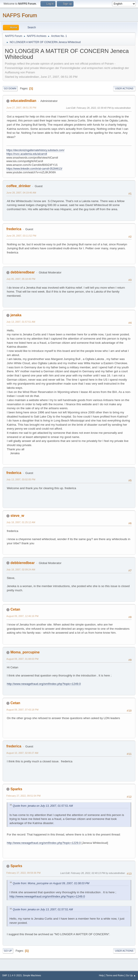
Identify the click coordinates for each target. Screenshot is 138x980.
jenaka (16, 315)
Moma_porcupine (25, 652)
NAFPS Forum (20, 15)
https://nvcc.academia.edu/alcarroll (27, 154)
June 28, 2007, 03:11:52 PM (21, 236)
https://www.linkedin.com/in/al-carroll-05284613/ (34, 169)
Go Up (8, 951)
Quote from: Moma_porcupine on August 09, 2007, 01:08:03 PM (51, 883)
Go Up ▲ (131, 975)
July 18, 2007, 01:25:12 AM (21, 522)
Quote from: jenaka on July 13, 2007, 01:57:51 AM (43, 806)
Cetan (15, 609)
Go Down (10, 89)
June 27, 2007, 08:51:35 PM (21, 108)
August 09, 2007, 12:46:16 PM (22, 616)
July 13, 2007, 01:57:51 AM (21, 322)
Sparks (16, 789)
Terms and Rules (115, 975)
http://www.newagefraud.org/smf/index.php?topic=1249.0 (44, 684)
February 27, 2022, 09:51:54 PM (23, 796)
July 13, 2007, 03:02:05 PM (21, 479)
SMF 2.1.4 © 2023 (12, 975)
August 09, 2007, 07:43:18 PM (22, 710)
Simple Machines (32, 975)
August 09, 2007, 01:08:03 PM (22, 659)
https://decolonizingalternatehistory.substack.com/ (35, 150)
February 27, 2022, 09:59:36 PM (23, 873)
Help (101, 975)
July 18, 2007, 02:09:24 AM (21, 570)
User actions (124, 89)
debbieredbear (22, 272)
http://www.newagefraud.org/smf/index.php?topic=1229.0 (44, 843)
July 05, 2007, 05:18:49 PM (21, 279)
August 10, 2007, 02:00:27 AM (22, 753)
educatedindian (23, 101)
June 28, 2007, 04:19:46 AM (21, 193)
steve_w (17, 516)
